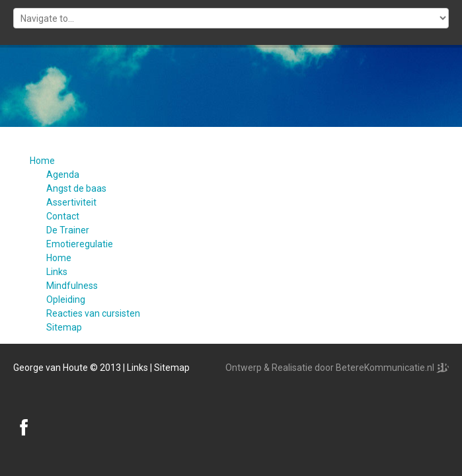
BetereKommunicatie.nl (386, 368)
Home (42, 161)
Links (57, 272)
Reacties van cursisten (93, 313)
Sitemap (64, 327)
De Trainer (68, 230)
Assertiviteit (71, 202)
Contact (63, 216)
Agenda (63, 175)
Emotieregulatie (80, 244)
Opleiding (66, 299)
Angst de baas (76, 188)
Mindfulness (72, 286)
